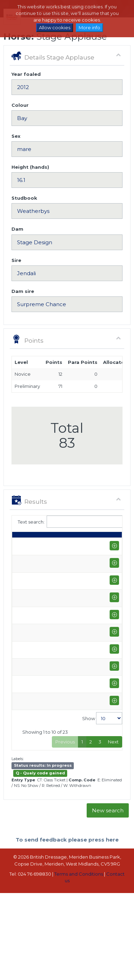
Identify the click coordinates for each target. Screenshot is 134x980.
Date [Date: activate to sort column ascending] (21, 538)
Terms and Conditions (79, 897)
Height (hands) (30, 167)
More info (89, 27)
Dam (17, 229)
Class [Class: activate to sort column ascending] (91, 538)
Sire (16, 260)
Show (102, 741)
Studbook (24, 198)
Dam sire (23, 291)
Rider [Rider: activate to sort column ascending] (53, 538)
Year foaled (26, 74)
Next (113, 765)
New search (108, 833)
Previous (65, 765)
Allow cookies (55, 27)
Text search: (67, 522)
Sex (16, 136)
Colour (20, 105)
